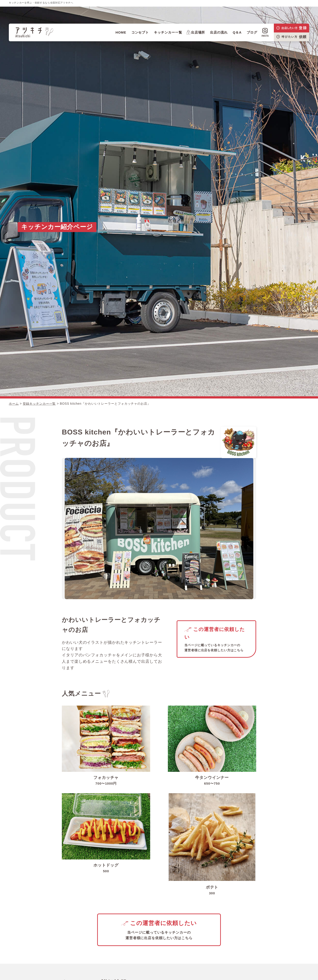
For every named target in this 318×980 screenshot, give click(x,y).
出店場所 (196, 32)
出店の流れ (219, 32)
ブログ (252, 32)
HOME (121, 32)
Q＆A (237, 32)
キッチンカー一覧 (168, 32)
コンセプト (140, 32)
